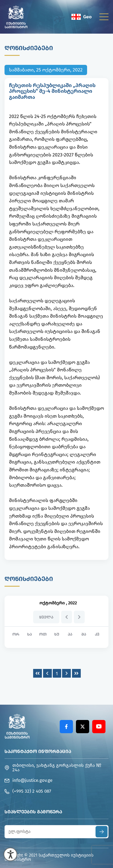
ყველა (46, 617)
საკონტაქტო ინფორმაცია (38, 751)
